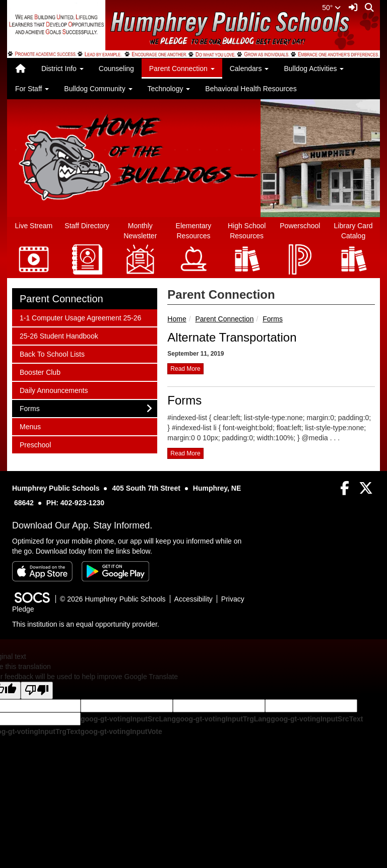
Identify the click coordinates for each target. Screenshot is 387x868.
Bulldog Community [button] (98, 89)
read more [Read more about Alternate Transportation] (185, 369)
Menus (33, 426)
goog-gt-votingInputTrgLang (223, 719)
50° (331, 8)
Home (177, 319)
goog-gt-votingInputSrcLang (128, 719)
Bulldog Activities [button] (314, 69)
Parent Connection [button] (182, 69)
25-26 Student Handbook (59, 335)
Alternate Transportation (232, 337)
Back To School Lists (52, 353)
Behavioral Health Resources (251, 89)
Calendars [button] (249, 69)
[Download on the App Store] (42, 571)
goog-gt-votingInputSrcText (317, 719)
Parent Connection (224, 319)
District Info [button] (62, 69)
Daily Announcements (53, 390)
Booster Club (40, 372)
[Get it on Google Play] (115, 571)
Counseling (116, 69)
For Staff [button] (32, 89)
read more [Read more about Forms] (185, 453)
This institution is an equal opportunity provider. (86, 624)
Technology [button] (169, 89)
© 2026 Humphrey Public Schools (113, 599)
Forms (273, 319)
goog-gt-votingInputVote (121, 731)
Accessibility (193, 599)
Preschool (35, 444)
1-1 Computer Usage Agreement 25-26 (80, 317)
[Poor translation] (37, 690)
